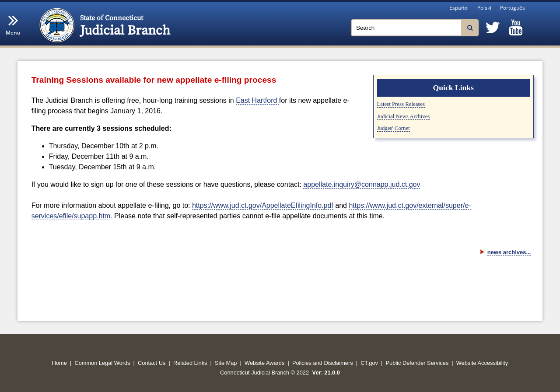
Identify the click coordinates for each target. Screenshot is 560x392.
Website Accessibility (482, 363)
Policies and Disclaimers (323, 363)
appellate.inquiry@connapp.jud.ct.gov (362, 184)
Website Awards (264, 363)
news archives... (509, 252)
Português (513, 8)
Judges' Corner (394, 128)
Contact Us (152, 363)
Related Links (190, 363)
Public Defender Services (417, 363)
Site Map (226, 363)
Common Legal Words (102, 363)
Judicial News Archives (404, 116)
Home (59, 363)
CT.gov (369, 363)
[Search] (415, 28)
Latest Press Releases (401, 104)
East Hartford (257, 100)
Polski (484, 8)
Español (459, 8)
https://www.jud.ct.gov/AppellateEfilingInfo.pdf (263, 205)
